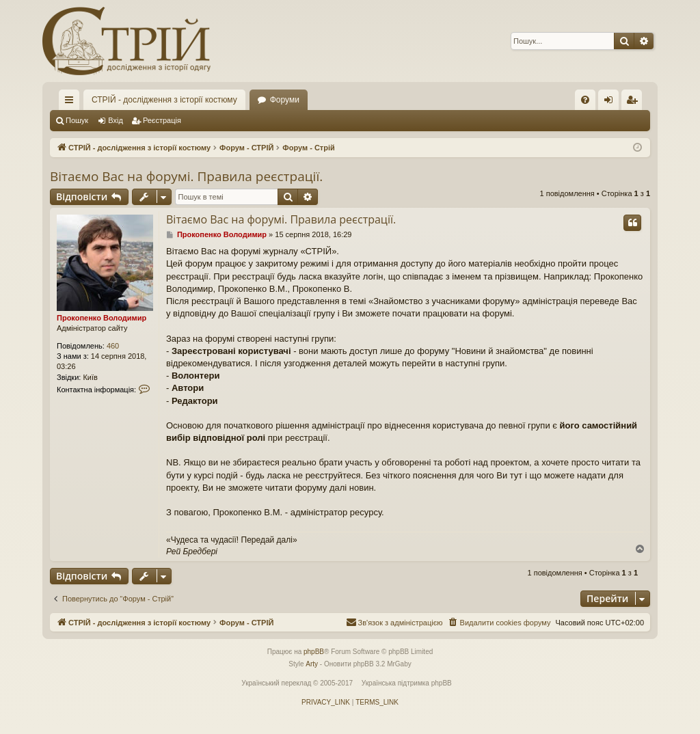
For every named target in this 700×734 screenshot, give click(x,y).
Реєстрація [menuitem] (635, 103)
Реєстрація (162, 120)
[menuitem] (585, 100)
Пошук (77, 120)
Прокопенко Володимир (102, 318)
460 (113, 346)
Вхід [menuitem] (613, 103)
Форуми (285, 100)
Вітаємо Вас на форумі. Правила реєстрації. (186, 176)
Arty (312, 664)
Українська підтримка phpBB (407, 683)
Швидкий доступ (72, 103)
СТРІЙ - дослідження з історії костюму (164, 100)
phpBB (314, 652)
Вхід (116, 120)
